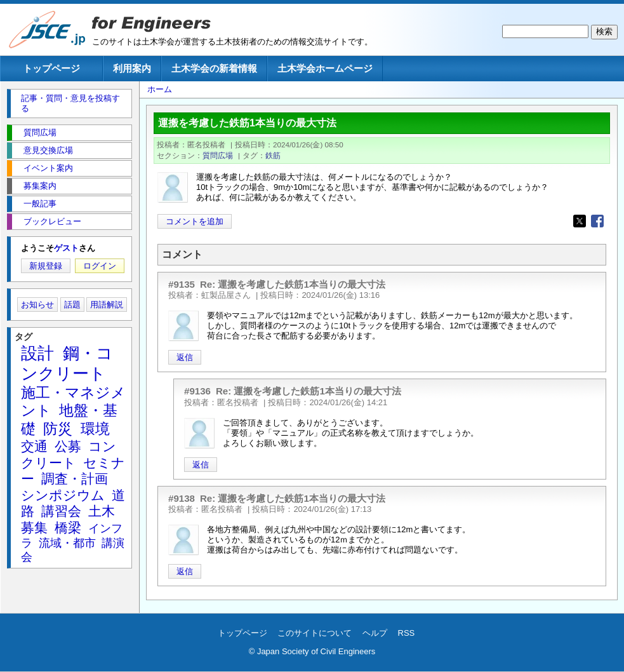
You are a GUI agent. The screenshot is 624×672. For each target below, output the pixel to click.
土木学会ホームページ (325, 68)
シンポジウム (63, 495)
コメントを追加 (195, 221)
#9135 (182, 284)
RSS (407, 633)
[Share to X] (580, 221)
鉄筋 (273, 155)
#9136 (197, 391)
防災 (58, 429)
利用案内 (132, 68)
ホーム (160, 89)
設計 (37, 353)
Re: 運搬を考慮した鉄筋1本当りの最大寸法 (293, 284)
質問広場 (218, 155)
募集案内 (40, 186)
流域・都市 (67, 543)
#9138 (182, 498)
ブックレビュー (52, 221)
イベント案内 (48, 168)
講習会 (61, 511)
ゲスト (66, 248)
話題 (72, 305)
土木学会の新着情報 (214, 68)
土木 (102, 511)
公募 (68, 446)
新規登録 (46, 266)
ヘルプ (375, 633)
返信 (185, 357)
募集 (34, 528)
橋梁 (68, 528)
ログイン (100, 266)
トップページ (51, 68)
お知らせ (37, 305)
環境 (95, 429)
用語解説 (107, 305)
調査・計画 (75, 479)
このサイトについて (315, 633)
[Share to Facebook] (597, 221)
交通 (34, 446)
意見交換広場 (48, 150)
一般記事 (40, 204)
